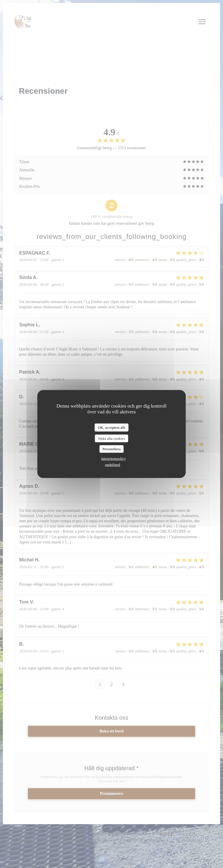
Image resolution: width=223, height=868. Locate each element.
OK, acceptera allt (111, 427)
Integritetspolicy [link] (113, 458)
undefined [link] (113, 464)
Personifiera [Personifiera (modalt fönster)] (112, 449)
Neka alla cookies (111, 438)
